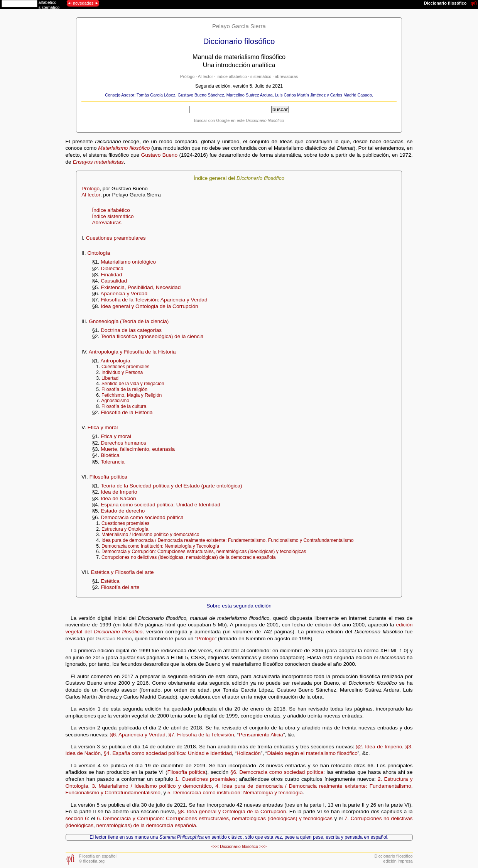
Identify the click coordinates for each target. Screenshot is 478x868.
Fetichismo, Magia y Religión (132, 395)
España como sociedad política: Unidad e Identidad (160, 505)
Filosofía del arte (120, 587)
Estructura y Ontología (125, 529)
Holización (249, 753)
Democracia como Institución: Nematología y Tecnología (160, 546)
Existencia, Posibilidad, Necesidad (141, 287)
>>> (263, 846)
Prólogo (187, 76)
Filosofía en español (98, 856)
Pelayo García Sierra (239, 26)
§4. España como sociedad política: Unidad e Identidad (168, 753)
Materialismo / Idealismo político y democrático (150, 535)
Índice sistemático (113, 216)
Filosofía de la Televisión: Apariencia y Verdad (154, 300)
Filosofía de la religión (124, 389)
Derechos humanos (123, 443)
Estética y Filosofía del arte (122, 572)
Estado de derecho (123, 511)
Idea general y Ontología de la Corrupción (149, 306)
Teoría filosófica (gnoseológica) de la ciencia (152, 336)
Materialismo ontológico (128, 262)
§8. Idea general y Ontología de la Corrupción (232, 811)
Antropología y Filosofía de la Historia (132, 352)
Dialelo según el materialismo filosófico (312, 753)
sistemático (261, 76)
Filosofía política (108, 477)
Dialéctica (112, 268)
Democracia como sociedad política (142, 517)
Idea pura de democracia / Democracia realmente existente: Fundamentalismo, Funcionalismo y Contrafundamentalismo (228, 540)
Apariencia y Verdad (124, 294)
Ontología (99, 253)
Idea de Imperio (119, 492)
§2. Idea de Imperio (379, 747)
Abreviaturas (106, 222)
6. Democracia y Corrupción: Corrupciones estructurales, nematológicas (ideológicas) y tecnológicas (215, 818)
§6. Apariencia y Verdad (138, 735)
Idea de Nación (118, 498)
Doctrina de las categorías (131, 330)
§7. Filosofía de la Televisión (201, 735)
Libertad (110, 378)
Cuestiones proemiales (125, 367)
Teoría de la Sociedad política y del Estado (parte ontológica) (171, 486)
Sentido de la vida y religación (133, 384)
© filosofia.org (92, 861)
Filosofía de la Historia (127, 412)
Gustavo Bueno (159, 155)
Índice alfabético (111, 210)
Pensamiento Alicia (261, 735)
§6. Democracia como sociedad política (277, 772)
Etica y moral (103, 427)
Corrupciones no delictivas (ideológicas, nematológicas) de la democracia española (189, 557)
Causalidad (114, 281)
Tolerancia (113, 462)
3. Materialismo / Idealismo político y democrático (152, 786)
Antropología (115, 361)
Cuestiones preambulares (116, 238)
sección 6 (77, 818)
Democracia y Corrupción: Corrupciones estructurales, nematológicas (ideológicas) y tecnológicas (204, 552)
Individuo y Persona (122, 372)
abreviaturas (286, 76)
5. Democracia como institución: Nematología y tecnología (235, 793)
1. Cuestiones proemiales (205, 779)
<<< (215, 846)
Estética (110, 581)
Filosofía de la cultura (124, 406)
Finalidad (111, 275)
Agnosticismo (115, 401)
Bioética (110, 455)
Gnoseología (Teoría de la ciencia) (129, 321)
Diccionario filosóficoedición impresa (393, 859)
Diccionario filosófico (239, 846)
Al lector (205, 76)
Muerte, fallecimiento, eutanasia (138, 449)
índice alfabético (232, 76)
